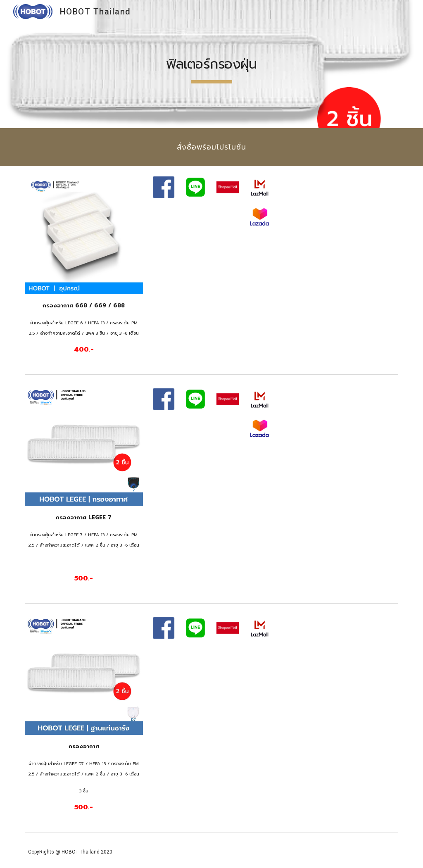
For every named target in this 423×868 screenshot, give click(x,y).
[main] (211, 64)
